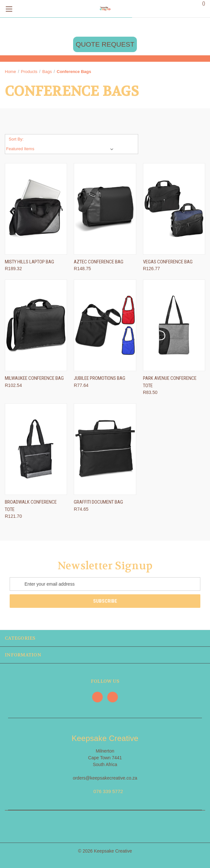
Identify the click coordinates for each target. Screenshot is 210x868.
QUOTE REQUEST (105, 44)
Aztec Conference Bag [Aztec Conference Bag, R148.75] (99, 262)
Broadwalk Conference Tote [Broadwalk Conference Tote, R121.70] (31, 506)
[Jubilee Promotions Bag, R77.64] (105, 325)
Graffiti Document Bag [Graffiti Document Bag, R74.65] (98, 502)
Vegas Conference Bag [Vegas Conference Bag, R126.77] (168, 262)
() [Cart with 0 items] (200, 3)
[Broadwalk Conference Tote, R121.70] (36, 449)
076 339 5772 (108, 791)
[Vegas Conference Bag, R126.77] (174, 209)
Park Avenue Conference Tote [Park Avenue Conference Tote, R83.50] (170, 382)
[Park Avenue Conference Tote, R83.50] (174, 325)
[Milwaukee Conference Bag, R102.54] (36, 325)
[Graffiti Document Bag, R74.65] (105, 449)
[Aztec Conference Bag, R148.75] (105, 209)
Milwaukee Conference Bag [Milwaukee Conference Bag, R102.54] (34, 378)
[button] (105, 44)
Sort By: (16, 139)
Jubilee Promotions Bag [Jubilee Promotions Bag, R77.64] (100, 378)
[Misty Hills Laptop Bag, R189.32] (36, 209)
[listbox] (61, 149)
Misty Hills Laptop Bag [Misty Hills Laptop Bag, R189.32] (29, 262)
